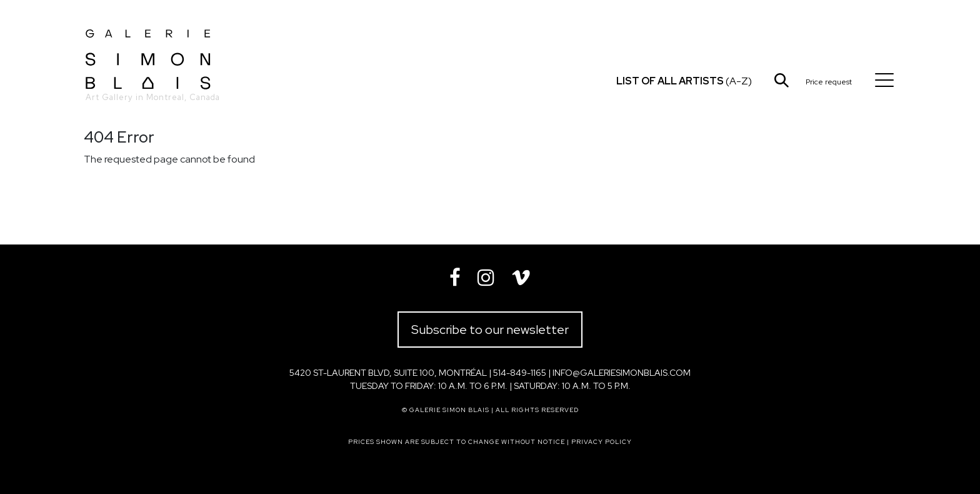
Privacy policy (602, 442)
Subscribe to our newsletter (490, 330)
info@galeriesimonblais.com (622, 373)
